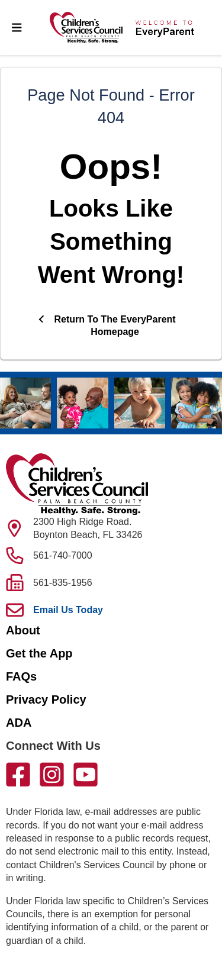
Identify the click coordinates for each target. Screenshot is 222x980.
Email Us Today (68, 610)
